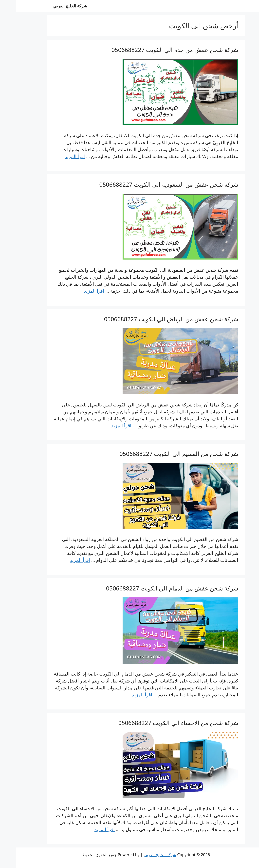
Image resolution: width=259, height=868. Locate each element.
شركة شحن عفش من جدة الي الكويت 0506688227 (159, 50)
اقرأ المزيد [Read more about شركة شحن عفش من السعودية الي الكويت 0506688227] (78, 291)
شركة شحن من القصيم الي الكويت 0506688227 (163, 454)
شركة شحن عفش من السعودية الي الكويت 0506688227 (153, 184)
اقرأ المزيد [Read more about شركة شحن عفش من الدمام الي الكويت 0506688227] (126, 695)
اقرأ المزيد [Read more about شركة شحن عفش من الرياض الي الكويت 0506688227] (105, 425)
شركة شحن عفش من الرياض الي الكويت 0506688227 (155, 319)
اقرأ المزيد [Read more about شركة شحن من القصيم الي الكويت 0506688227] (64, 560)
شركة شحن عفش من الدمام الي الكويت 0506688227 (156, 588)
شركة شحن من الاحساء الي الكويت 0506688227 (162, 723)
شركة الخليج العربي (54, 6)
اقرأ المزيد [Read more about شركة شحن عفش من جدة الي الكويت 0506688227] (59, 156)
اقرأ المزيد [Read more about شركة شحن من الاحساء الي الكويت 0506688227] (88, 829)
